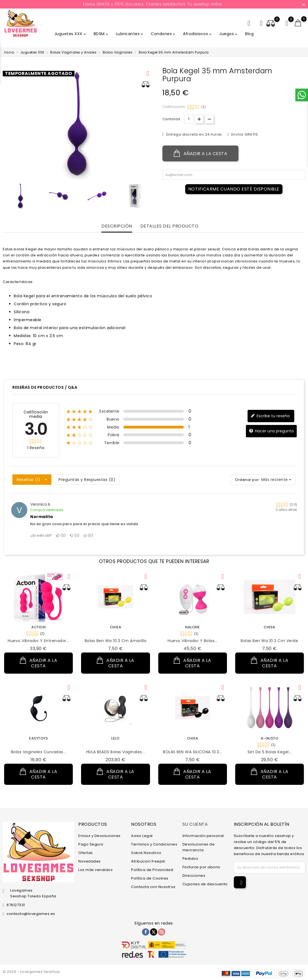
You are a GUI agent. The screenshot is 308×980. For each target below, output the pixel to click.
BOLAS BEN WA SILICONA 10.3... (192, 752)
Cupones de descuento (205, 884)
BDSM (101, 34)
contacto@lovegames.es (31, 914)
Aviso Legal (142, 836)
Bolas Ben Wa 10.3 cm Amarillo (116, 641)
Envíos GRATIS (244, 134)
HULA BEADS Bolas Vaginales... (116, 752)
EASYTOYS (38, 738)
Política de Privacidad (152, 870)
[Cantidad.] (189, 119)
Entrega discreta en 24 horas (194, 134)
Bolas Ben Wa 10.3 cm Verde (269, 641)
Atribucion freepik (148, 861)
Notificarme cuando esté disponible (234, 189)
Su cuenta (195, 824)
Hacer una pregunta (271, 431)
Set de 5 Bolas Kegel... (270, 752)
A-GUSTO (270, 738)
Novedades (90, 861)
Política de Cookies (150, 878)
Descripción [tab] (117, 226)
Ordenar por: (247, 480)
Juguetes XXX (71, 34)
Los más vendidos (95, 870)
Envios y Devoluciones (99, 836)
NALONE (192, 627)
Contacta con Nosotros (153, 887)
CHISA (116, 627)
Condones (163, 34)
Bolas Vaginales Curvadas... (39, 752)
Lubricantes (130, 34)
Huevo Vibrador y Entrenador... (38, 641)
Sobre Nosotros (146, 853)
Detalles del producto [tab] (170, 226)
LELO (115, 738)
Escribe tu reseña (270, 416)
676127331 (16, 905)
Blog (249, 34)
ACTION (38, 627)
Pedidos (190, 859)
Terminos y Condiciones (154, 844)
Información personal (203, 836)
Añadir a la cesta (201, 153)
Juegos (229, 34)
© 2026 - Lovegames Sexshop (31, 972)
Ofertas (86, 853)
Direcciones (194, 876)
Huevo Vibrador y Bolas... (192, 641)
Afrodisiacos (198, 34)
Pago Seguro (91, 844)
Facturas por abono (201, 867)
